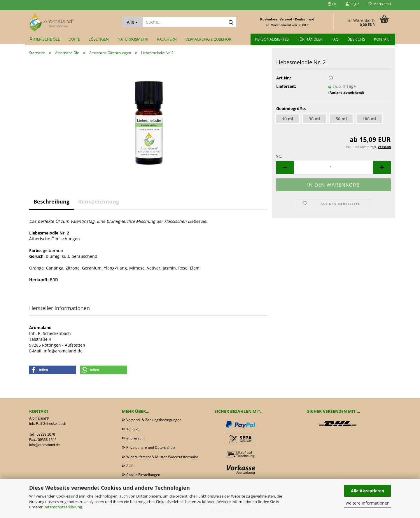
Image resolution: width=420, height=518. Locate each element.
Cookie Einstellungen (143, 475)
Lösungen (99, 39)
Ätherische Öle (45, 39)
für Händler (310, 39)
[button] (332, 5)
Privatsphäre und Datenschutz (151, 447)
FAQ (335, 39)
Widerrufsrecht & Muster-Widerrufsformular (162, 457)
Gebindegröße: (291, 108)
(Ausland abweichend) (346, 92)
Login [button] (352, 4)
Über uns (356, 39)
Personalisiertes (272, 39)
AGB (130, 466)
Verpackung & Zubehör (208, 39)
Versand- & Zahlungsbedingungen (154, 420)
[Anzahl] (334, 167)
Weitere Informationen (367, 503)
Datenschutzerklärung (63, 507)
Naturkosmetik (133, 39)
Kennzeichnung (99, 201)
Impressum (135, 438)
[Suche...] (132, 22)
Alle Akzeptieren (367, 491)
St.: (279, 156)
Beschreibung (51, 201)
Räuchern (167, 39)
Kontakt (382, 39)
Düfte (74, 39)
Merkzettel (379, 4)
